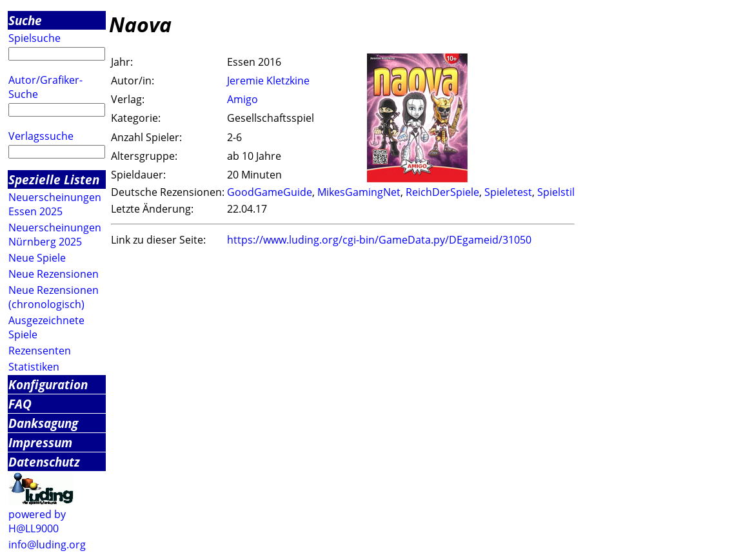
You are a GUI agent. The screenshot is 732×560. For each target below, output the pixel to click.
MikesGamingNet (359, 192)
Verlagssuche (41, 136)
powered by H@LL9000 (37, 521)
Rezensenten (40, 351)
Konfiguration (48, 384)
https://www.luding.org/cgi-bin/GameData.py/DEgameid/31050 (379, 240)
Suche (25, 20)
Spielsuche (35, 38)
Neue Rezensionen (54, 274)
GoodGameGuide (270, 192)
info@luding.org (47, 545)
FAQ (20, 404)
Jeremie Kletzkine (268, 81)
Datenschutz (44, 462)
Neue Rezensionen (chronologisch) (54, 297)
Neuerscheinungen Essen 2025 (55, 204)
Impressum (40, 442)
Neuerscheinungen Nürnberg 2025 (55, 235)
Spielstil (556, 192)
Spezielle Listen (54, 179)
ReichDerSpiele (442, 192)
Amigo (242, 99)
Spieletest (508, 192)
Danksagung (43, 423)
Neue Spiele (37, 258)
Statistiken (34, 367)
